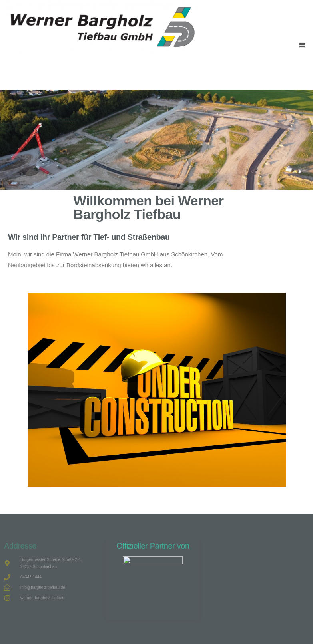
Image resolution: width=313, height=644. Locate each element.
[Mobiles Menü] (302, 45)
